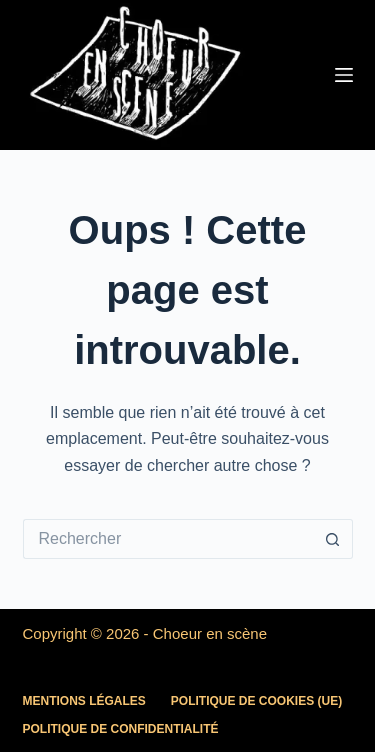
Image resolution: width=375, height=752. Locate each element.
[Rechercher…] (168, 539)
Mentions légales (84, 701)
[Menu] (344, 75)
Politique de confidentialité (121, 729)
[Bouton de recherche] (333, 539)
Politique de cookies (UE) (256, 701)
